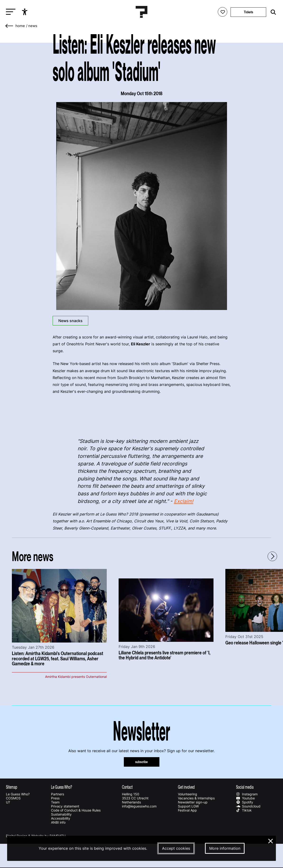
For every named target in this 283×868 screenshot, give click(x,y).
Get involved (186, 787)
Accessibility (61, 818)
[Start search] (272, 12)
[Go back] (9, 26)
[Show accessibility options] (25, 12)
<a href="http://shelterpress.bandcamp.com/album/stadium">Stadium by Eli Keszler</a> (142, 415)
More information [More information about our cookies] (225, 848)
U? (8, 802)
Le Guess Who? (18, 794)
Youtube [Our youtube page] (245, 798)
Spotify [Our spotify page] (245, 802)
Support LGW (188, 806)
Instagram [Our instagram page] (247, 794)
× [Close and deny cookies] (271, 840)
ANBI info (58, 822)
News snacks (70, 321)
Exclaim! (184, 501)
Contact (127, 787)
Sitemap (12, 787)
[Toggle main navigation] (9, 12)
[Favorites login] (223, 12)
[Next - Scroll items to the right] (272, 556)
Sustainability (61, 814)
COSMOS (13, 798)
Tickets (248, 12)
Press (55, 798)
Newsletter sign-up (193, 802)
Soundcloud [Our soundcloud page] (248, 806)
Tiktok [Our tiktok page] (244, 810)
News (33, 26)
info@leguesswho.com (139, 806)
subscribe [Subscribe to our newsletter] (141, 762)
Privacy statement (65, 806)
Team (55, 802)
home (20, 26)
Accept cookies (176, 848)
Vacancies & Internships (196, 798)
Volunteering (188, 794)
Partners (58, 794)
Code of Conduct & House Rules (76, 810)
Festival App (187, 810)
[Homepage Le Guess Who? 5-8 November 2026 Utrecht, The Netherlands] (142, 12)
